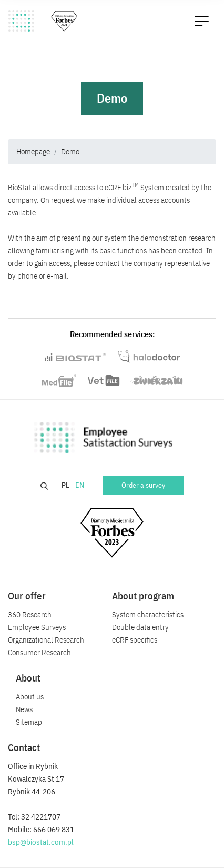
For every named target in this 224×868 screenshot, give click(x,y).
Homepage (33, 151)
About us (30, 697)
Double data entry (140, 627)
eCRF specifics (135, 640)
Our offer (27, 596)
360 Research (30, 614)
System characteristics (148, 614)
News (24, 709)
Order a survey (143, 485)
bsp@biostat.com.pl (41, 842)
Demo (70, 151)
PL (66, 485)
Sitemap (29, 722)
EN (80, 485)
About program (143, 596)
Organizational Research (46, 640)
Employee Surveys (37, 627)
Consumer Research (39, 652)
